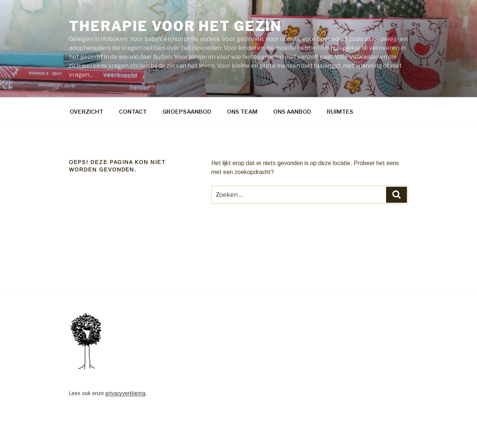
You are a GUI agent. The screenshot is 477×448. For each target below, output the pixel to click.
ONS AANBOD (292, 112)
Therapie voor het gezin (176, 26)
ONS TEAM (242, 112)
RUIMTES (340, 112)
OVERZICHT (86, 112)
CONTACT (133, 112)
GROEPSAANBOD (187, 112)
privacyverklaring (125, 393)
